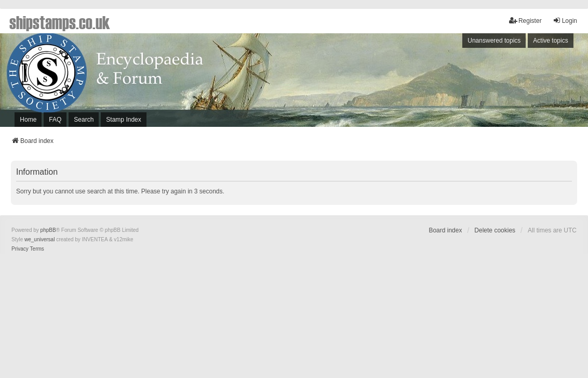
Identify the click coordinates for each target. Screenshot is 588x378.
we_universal (39, 239)
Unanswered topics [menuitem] (494, 41)
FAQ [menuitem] (55, 120)
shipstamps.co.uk (60, 22)
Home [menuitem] (28, 120)
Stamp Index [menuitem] (123, 120)
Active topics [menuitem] (550, 41)
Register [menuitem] (525, 21)
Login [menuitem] (565, 21)
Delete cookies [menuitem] (495, 230)
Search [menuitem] (84, 120)
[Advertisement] (447, 83)
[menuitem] (20, 249)
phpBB (48, 230)
